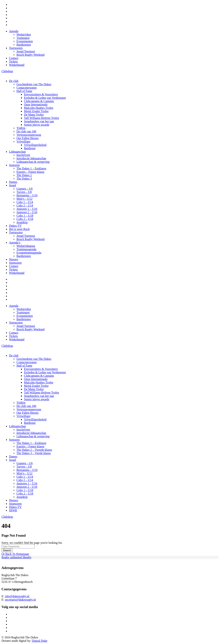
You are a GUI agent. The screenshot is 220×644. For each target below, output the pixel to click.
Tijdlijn (21, 128)
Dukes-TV (15, 226)
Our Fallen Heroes (28, 138)
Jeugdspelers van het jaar (39, 121)
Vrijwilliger (23, 142)
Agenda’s (15, 243)
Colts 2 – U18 (25, 219)
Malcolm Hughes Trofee (39, 108)
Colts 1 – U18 (25, 216)
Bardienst (30, 148)
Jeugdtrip (22, 222)
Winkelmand (17, 65)
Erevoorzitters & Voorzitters (41, 94)
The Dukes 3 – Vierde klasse (34, 453)
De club (14, 81)
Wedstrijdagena (26, 246)
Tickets (13, 61)
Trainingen (23, 38)
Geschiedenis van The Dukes (34, 84)
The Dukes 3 (24, 179)
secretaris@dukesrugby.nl (20, 600)
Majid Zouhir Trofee (36, 111)
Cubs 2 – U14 (25, 205)
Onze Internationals (36, 104)
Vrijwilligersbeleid (35, 145)
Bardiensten (24, 45)
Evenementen (25, 41)
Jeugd (12, 185)
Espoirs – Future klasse (30, 172)
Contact (14, 58)
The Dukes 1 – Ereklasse (31, 168)
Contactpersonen (27, 88)
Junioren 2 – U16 (27, 212)
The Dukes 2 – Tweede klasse (34, 450)
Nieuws (14, 259)
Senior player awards (37, 125)
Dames (13, 182)
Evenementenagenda (29, 253)
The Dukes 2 (24, 175)
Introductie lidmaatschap (31, 158)
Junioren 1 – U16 (27, 209)
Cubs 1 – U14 (25, 202)
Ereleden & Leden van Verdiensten (45, 98)
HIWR (13, 510)
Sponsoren (15, 263)
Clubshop (7, 71)
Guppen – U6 (25, 189)
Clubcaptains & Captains (39, 101)
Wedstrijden (24, 35)
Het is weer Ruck (19, 229)
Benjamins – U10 (27, 195)
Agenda (14, 31)
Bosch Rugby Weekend (31, 55)
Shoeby (27, 557)
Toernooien (16, 48)
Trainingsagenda (26, 249)
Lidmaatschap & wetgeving (33, 162)
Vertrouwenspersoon (29, 135)
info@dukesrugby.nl (17, 596)
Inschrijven (23, 155)
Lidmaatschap (17, 152)
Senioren (14, 165)
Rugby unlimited (12, 557)
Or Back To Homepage (15, 554)
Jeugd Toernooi (26, 51)
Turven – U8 (24, 192)
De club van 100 (26, 131)
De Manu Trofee (34, 115)
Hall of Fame (24, 91)
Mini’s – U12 (24, 199)
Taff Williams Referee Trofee (41, 118)
